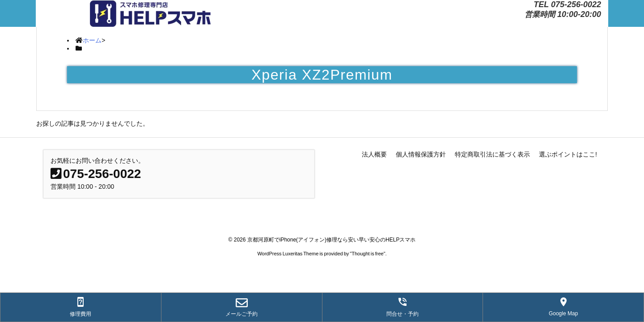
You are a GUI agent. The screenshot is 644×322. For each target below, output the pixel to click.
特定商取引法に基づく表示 (492, 154)
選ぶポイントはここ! (568, 154)
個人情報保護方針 (421, 154)
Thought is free (367, 254)
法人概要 (374, 154)
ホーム (92, 40)
